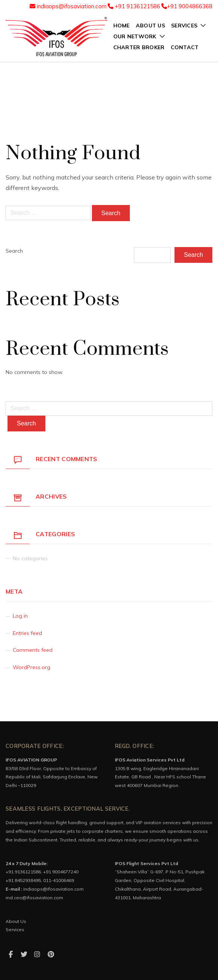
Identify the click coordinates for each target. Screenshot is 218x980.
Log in (20, 616)
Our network (135, 36)
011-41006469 (59, 880)
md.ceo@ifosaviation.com (34, 898)
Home (122, 26)
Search (14, 251)
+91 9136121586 (134, 6)
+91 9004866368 (187, 6)
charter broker (139, 47)
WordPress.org (32, 667)
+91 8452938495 (23, 880)
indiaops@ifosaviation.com (68, 6)
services (184, 26)
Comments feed (33, 650)
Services (15, 929)
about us (150, 26)
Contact (185, 47)
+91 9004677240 (61, 872)
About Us (16, 921)
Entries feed (27, 633)
